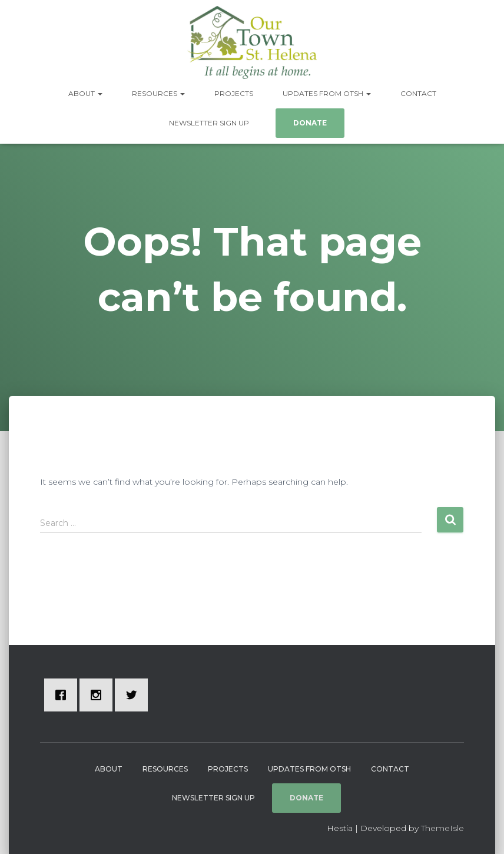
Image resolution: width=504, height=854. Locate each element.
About (85, 93)
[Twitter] (134, 695)
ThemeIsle (442, 828)
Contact (418, 93)
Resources (158, 93)
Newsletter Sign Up (209, 123)
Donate (310, 123)
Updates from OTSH (327, 93)
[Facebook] (64, 695)
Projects (234, 93)
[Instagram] (99, 695)
